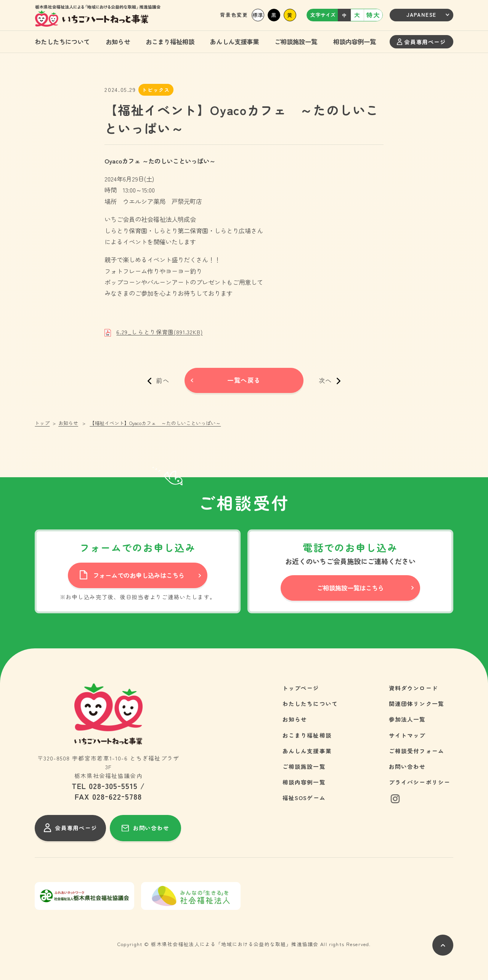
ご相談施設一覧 (296, 42)
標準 (258, 15)
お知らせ (118, 42)
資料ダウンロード (413, 688)
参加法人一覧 (407, 719)
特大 (373, 15)
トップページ (301, 688)
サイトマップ (407, 735)
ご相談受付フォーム (417, 751)
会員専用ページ (421, 42)
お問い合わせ (407, 766)
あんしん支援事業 (234, 42)
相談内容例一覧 (355, 42)
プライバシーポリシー (420, 782)
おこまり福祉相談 (170, 42)
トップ (42, 423)
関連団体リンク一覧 (417, 703)
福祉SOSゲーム (304, 798)
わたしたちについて (62, 42)
